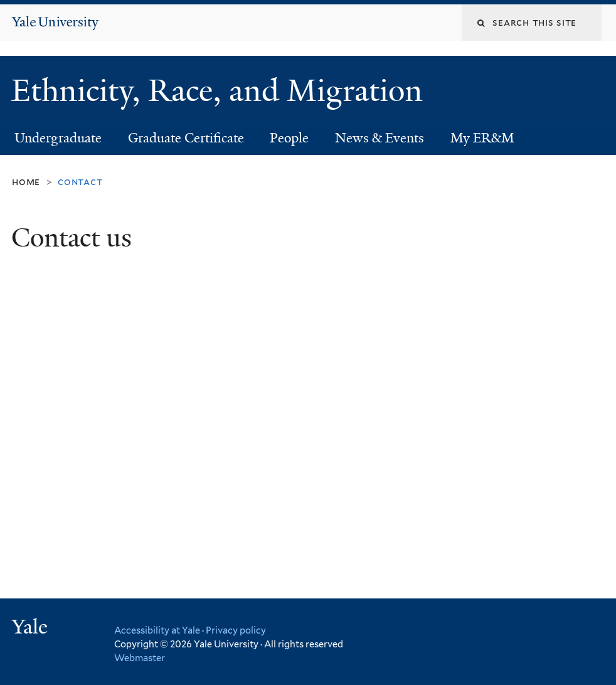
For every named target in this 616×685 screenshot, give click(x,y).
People (289, 138)
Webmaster (140, 658)
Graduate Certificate (186, 138)
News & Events (380, 138)
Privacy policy (236, 630)
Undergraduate (58, 138)
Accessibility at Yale (157, 630)
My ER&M (482, 138)
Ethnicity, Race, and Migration (221, 91)
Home (26, 182)
